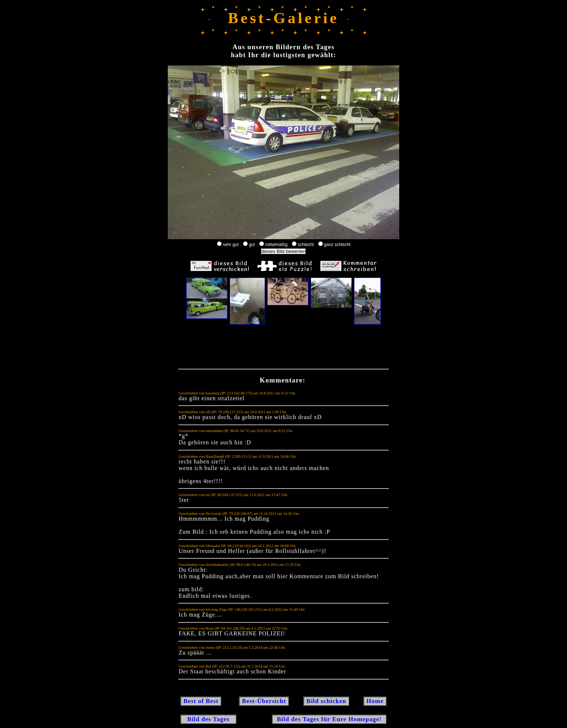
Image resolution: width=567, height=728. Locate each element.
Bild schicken (326, 701)
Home (375, 701)
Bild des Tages (208, 719)
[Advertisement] (283, 348)
